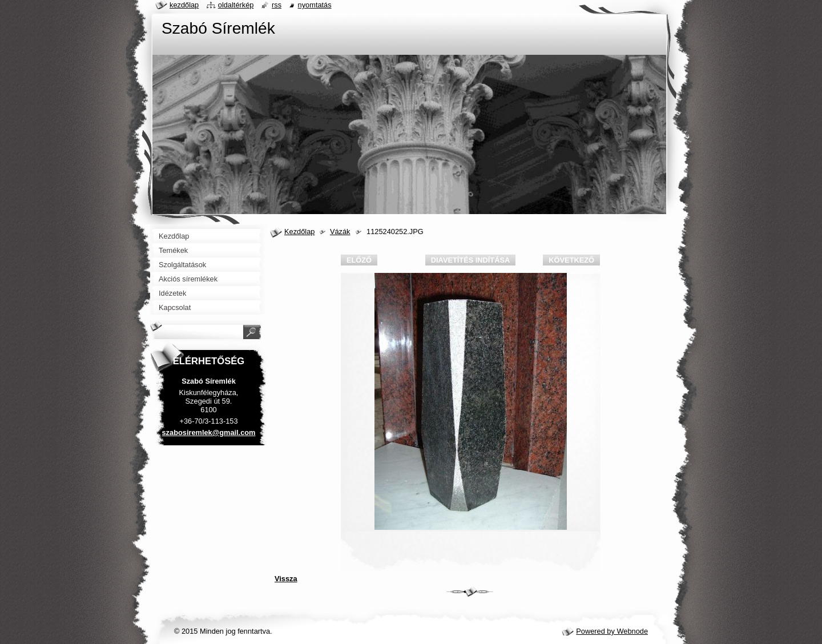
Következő (571, 260)
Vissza (286, 579)
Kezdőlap (299, 232)
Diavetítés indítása (470, 260)
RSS (277, 5)
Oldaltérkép (236, 5)
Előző (359, 260)
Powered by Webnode (612, 631)
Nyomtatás (315, 5)
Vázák (340, 232)
